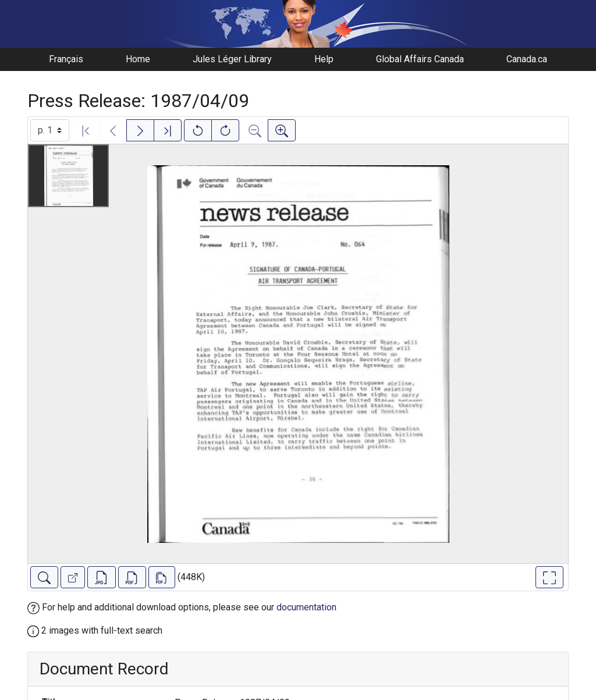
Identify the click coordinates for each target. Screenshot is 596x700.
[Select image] (50, 130)
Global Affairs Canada (420, 59)
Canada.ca (527, 59)
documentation (306, 607)
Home (138, 59)
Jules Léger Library (232, 59)
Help (324, 59)
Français (66, 59)
